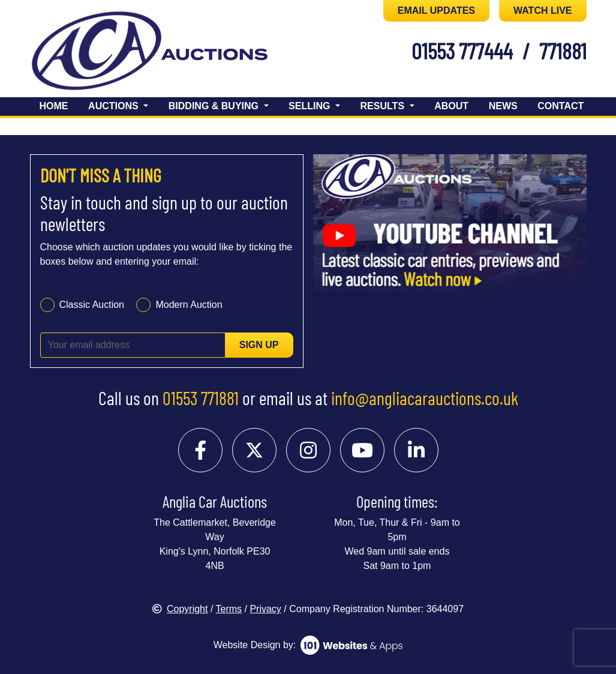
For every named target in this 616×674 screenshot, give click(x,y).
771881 (563, 50)
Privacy (265, 609)
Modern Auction (189, 305)
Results (384, 106)
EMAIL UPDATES (436, 11)
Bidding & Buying (215, 106)
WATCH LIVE (543, 11)
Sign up (259, 345)
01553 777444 (462, 50)
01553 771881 (201, 398)
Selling (311, 106)
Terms (229, 609)
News (503, 106)
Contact (561, 106)
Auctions (115, 106)
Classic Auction (92, 305)
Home (54, 106)
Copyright (180, 609)
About (451, 106)
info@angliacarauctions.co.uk (425, 398)
